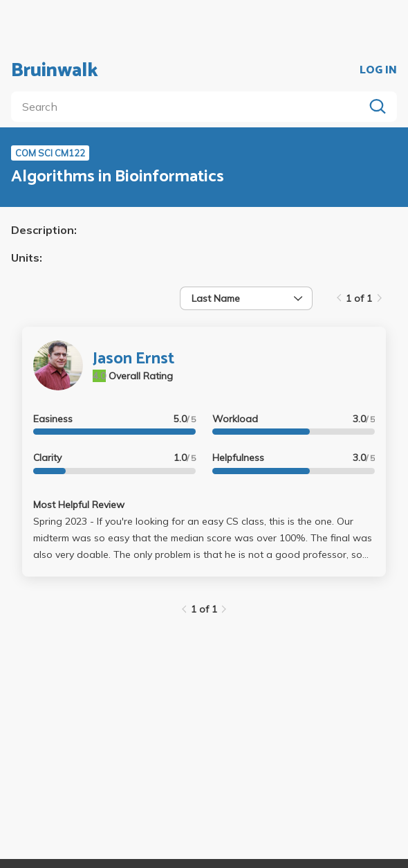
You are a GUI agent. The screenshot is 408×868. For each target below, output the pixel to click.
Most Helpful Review (79, 505)
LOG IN (378, 71)
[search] (190, 107)
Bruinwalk (55, 71)
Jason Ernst (133, 359)
